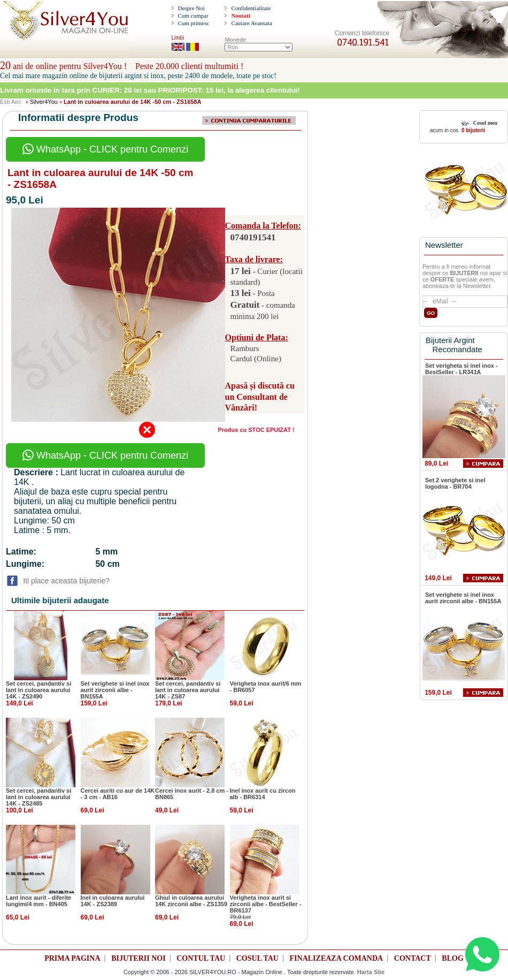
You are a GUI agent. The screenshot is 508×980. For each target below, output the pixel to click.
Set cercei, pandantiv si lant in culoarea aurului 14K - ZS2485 (39, 797)
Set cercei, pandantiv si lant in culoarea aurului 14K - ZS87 (188, 690)
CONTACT (413, 958)
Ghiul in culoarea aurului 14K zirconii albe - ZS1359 (191, 901)
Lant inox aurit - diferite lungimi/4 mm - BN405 (39, 901)
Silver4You (44, 102)
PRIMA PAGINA (72, 958)
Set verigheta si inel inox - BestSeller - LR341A (461, 369)
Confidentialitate (251, 8)
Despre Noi (191, 8)
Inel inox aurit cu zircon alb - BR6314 (263, 794)
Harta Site (371, 972)
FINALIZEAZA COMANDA (337, 958)
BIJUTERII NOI (138, 958)
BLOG (452, 958)
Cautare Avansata (251, 23)
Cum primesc (193, 23)
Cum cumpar (193, 16)
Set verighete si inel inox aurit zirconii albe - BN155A (115, 690)
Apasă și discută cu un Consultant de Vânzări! (260, 397)
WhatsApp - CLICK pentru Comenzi (105, 149)
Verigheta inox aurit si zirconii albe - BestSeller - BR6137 (266, 904)
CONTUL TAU (201, 958)
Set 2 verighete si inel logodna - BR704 (455, 483)
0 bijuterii (472, 130)
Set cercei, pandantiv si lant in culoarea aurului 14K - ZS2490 (39, 690)
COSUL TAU (257, 958)
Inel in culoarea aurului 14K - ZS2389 (113, 901)
